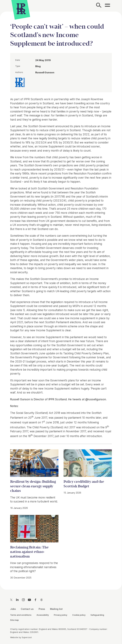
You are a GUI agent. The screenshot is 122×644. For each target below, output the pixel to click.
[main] (61, 298)
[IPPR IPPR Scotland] (20, 82)
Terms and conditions (21, 615)
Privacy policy (61, 615)
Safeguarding (97, 615)
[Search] (99, 6)
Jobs (13, 609)
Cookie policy (79, 615)
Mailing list (56, 609)
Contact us (27, 609)
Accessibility (43, 615)
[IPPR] (21, 8)
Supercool (27, 637)
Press (42, 609)
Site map (14, 620)
